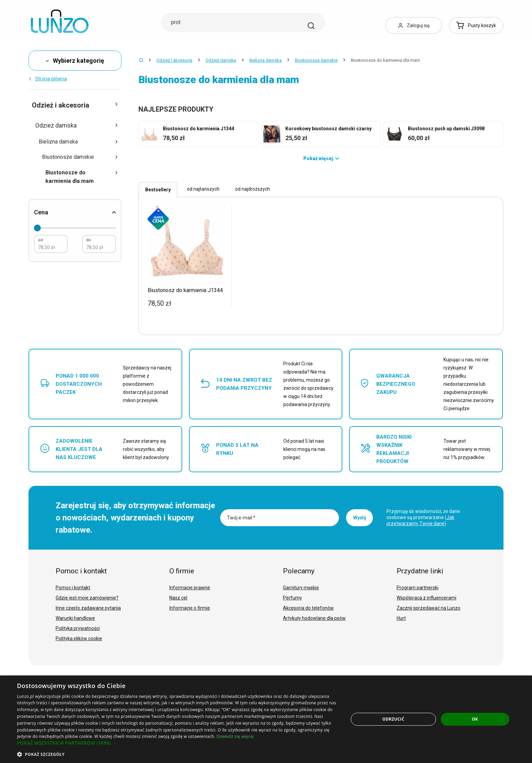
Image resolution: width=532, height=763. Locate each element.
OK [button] (475, 719)
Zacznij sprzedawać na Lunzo (429, 608)
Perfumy (292, 598)
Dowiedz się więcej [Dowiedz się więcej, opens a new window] (235, 736)
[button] (178, 743)
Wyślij (360, 518)
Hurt (401, 618)
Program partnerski (417, 588)
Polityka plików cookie (79, 638)
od (40, 240)
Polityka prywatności (78, 628)
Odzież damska (221, 60)
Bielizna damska (265, 60)
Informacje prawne (190, 588)
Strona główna (48, 79)
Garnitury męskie (301, 588)
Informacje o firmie (190, 608)
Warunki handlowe (75, 618)
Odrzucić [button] (393, 719)
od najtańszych (203, 189)
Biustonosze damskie (316, 60)
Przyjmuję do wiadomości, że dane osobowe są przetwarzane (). (423, 517)
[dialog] (266, 719)
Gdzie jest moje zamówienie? (87, 598)
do (89, 240)
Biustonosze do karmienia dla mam (82, 177)
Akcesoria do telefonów (308, 608)
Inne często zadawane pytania (88, 608)
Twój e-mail (241, 518)
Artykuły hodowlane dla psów (314, 618)
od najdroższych (253, 189)
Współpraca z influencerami (426, 598)
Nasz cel (178, 598)
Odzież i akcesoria (174, 60)
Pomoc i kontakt (73, 588)
